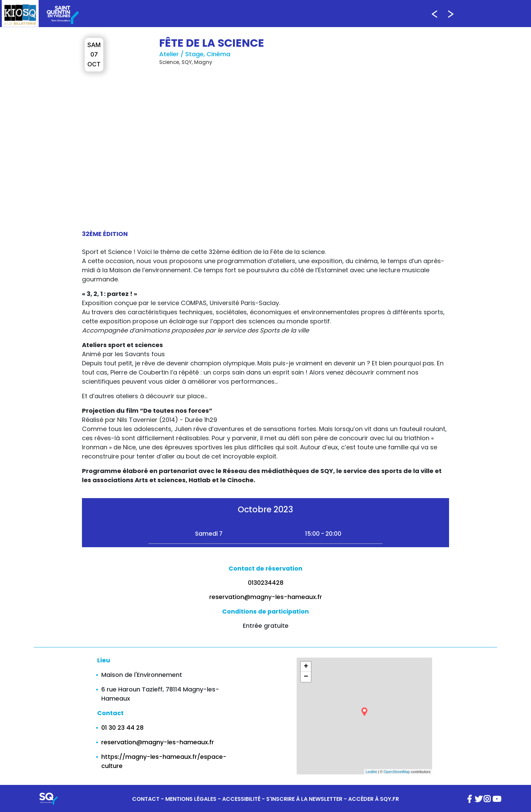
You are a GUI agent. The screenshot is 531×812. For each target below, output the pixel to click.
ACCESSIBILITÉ (241, 799)
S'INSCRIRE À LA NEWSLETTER (304, 799)
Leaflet (371, 772)
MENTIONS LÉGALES (191, 799)
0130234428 (266, 583)
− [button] (306, 677)
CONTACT (146, 799)
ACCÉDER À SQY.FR (374, 799)
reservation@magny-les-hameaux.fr (266, 597)
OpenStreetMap (397, 772)
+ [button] (306, 667)
